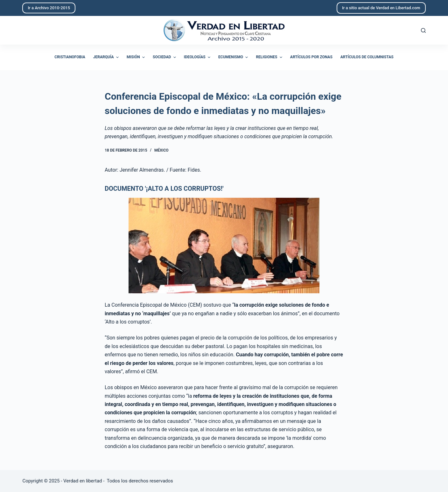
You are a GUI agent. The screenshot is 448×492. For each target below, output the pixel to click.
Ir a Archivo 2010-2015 (49, 8)
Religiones (270, 57)
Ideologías (198, 57)
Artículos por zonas (311, 57)
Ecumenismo (234, 57)
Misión (136, 57)
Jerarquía (107, 57)
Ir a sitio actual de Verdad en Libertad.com (381, 8)
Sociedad (165, 57)
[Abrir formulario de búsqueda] (423, 30)
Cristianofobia (70, 57)
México (161, 150)
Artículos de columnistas (367, 57)
